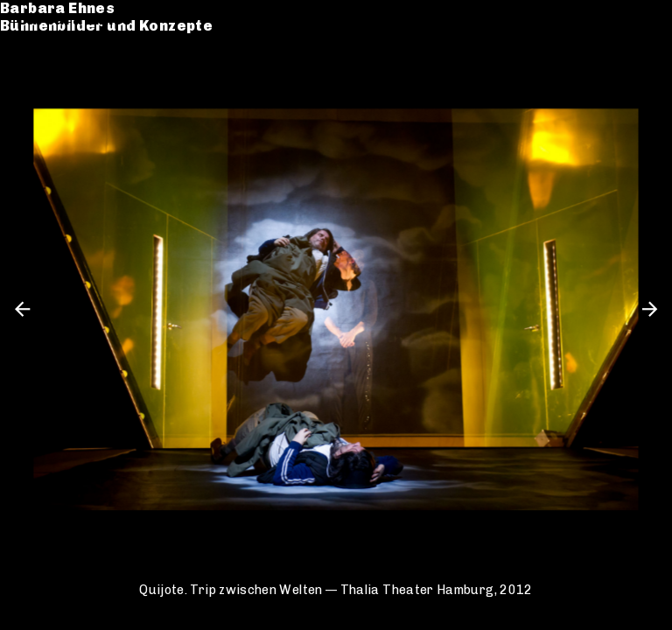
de (616, 20)
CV (28, 84)
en (646, 20)
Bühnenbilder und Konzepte (124, 37)
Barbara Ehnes (75, 20)
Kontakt (49, 102)
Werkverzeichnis (84, 67)
